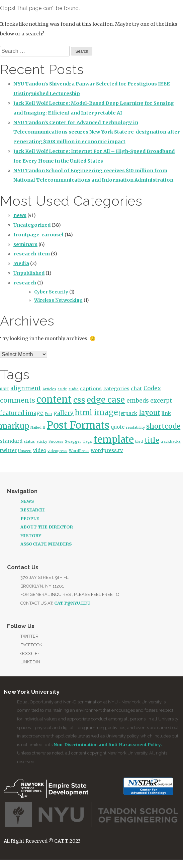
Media (21, 263)
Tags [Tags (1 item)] (87, 442)
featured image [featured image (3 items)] (22, 413)
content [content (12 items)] (54, 399)
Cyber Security (51, 292)
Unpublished (29, 273)
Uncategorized (32, 225)
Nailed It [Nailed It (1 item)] (38, 427)
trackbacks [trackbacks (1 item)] (171, 442)
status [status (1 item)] (29, 442)
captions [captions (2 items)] (91, 389)
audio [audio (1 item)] (74, 389)
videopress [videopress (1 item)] (57, 451)
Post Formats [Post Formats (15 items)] (78, 425)
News (27, 501)
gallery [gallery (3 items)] (64, 413)
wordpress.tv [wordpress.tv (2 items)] (107, 450)
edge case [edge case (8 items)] (106, 400)
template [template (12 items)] (114, 439)
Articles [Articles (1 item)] (49, 389)
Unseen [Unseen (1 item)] (25, 451)
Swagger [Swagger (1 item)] (73, 442)
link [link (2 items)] (166, 413)
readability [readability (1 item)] (135, 427)
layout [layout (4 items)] (150, 413)
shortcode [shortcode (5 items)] (163, 426)
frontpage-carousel (38, 235)
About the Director (47, 527)
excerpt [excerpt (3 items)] (161, 401)
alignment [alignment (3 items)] (26, 388)
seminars (25, 244)
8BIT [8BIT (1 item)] (5, 389)
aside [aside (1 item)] (62, 389)
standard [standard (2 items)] (11, 441)
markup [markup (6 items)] (15, 426)
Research (32, 510)
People (30, 518)
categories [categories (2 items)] (116, 389)
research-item (32, 254)
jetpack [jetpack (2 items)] (128, 413)
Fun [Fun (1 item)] (48, 414)
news (20, 215)
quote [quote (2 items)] (118, 427)
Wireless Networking (58, 300)
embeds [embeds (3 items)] (138, 401)
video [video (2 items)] (40, 450)
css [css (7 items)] (79, 400)
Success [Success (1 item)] (56, 442)
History (31, 535)
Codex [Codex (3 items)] (152, 388)
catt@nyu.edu (72, 603)
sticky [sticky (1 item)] (42, 442)
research (25, 283)
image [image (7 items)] (106, 412)
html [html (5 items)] (84, 413)
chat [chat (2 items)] (136, 389)
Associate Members (46, 544)
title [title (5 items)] (152, 440)
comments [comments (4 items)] (18, 400)
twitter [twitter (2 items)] (8, 450)
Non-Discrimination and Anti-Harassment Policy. (108, 744)
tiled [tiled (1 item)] (139, 442)
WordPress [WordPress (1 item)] (79, 451)
